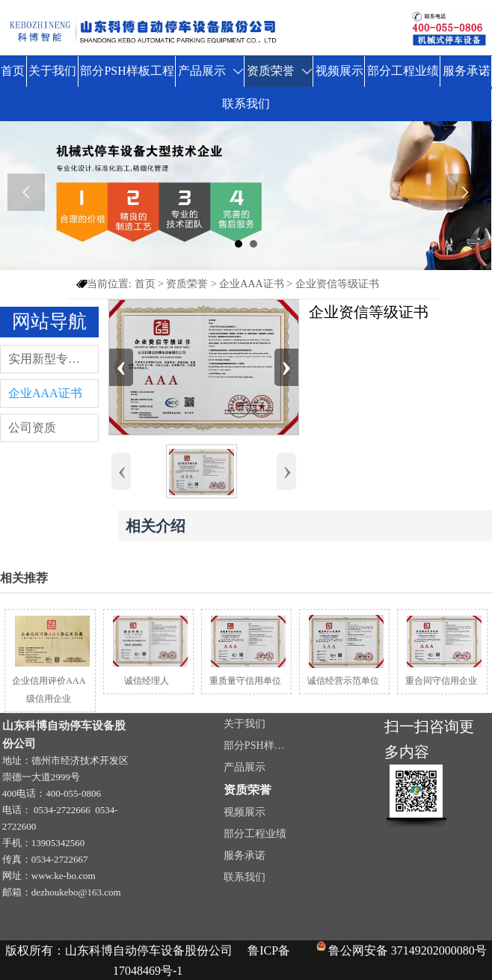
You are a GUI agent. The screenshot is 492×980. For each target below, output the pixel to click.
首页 (145, 284)
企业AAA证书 (251, 284)
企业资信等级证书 (337, 284)
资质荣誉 (187, 284)
